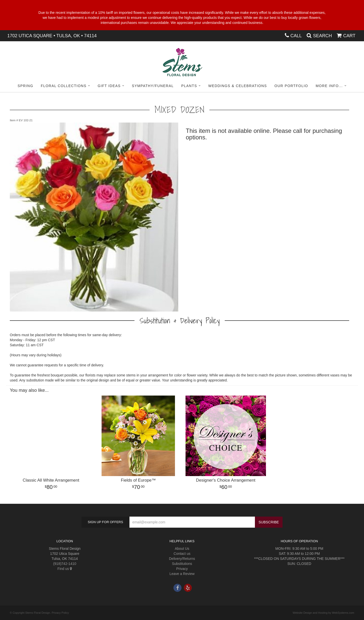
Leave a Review (182, 574)
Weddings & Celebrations (237, 86)
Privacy (182, 569)
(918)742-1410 (65, 564)
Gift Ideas (109, 86)
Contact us (182, 554)
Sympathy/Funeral (153, 86)
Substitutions (182, 564)
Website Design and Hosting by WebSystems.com (323, 613)
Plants (189, 86)
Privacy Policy (60, 613)
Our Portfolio (291, 86)
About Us (182, 549)
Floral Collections (64, 86)
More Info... (329, 86)
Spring (25, 86)
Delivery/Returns (182, 559)
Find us (65, 569)
